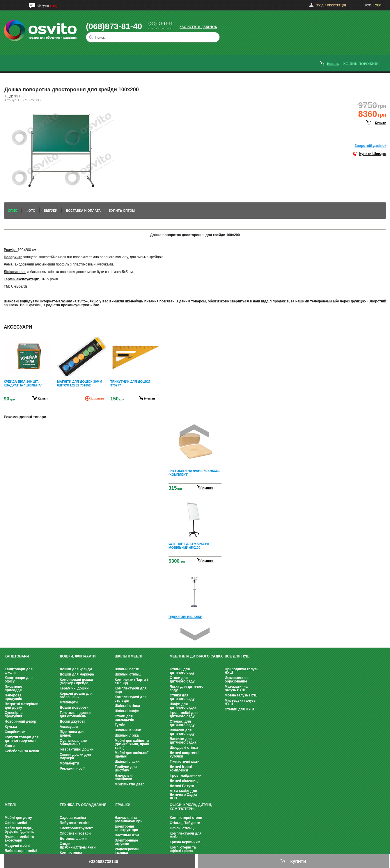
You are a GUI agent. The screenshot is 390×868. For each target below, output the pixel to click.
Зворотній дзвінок (198, 27)
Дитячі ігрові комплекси (181, 769)
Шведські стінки (184, 748)
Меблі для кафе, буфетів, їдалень (19, 830)
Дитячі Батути (182, 786)
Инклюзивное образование (237, 680)
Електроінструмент (76, 828)
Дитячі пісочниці (184, 781)
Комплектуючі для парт (131, 690)
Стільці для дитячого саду (182, 671)
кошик (333, 64)
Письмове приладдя (13, 688)
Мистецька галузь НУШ (240, 702)
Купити (208, 488)
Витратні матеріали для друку (22, 706)
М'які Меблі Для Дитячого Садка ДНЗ (183, 795)
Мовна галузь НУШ (241, 695)
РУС (368, 5)
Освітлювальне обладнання (73, 742)
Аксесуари (69, 727)
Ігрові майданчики (186, 776)
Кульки (11, 727)
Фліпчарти (69, 702)
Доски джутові (72, 721)
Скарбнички (15, 732)
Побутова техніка (75, 823)
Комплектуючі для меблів (186, 835)
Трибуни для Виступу (126, 769)
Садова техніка (73, 818)
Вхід (320, 5)
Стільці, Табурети (185, 823)
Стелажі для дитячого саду (182, 723)
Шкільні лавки (127, 762)
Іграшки (123, 805)
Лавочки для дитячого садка (183, 741)
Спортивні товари (75, 833)
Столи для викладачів (124, 718)
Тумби (120, 725)
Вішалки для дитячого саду (182, 732)
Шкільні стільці (128, 674)
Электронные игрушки (126, 842)
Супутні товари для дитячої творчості (22, 739)
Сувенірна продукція (14, 714)
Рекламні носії (72, 769)
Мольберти (69, 763)
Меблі (10, 805)
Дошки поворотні (75, 707)
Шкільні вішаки (128, 730)
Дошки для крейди (76, 669)
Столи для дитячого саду (182, 680)
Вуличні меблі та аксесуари (19, 839)
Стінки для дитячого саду (182, 697)
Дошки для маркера (77, 674)
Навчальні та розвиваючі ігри (129, 819)
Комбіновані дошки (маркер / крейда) (76, 681)
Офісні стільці (182, 828)
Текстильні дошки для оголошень (75, 714)
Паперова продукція (13, 697)
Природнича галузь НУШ (242, 671)
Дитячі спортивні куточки (185, 755)
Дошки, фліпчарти (78, 656)
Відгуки (43, 6)
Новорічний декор (20, 721)
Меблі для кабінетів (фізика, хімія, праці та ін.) (132, 744)
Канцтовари (17, 656)
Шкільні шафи (127, 711)
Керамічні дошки (74, 688)
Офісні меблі (16, 823)
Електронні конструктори (126, 828)
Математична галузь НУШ (236, 688)
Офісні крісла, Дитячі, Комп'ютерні (191, 807)
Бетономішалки (73, 839)
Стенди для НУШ (239, 709)
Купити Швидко (373, 154)
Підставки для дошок (72, 734)
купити (381, 123)
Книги (10, 746)
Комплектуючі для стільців (131, 699)
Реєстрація (336, 5)
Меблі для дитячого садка (196, 656)
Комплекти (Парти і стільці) (131, 681)
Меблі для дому (18, 818)
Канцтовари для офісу (19, 680)
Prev (194, 431)
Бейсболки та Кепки (22, 751)
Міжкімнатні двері (130, 784)
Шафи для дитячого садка (183, 706)
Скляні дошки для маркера (75, 756)
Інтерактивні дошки (77, 749)
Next (195, 634)
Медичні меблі (17, 846)
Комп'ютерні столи (186, 818)
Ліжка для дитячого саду (187, 688)
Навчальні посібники (124, 777)
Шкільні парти (127, 669)
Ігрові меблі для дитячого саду (184, 714)
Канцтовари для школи (19, 671)
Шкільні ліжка (127, 735)
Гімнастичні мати (185, 762)
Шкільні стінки (127, 706)
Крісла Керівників (185, 842)
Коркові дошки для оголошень (76, 695)
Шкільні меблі (128, 656)
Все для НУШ (237, 656)
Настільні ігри (127, 835)
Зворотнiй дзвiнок (370, 146)
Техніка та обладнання (83, 805)
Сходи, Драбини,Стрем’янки (78, 846)
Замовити (97, 398)
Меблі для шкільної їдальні (132, 755)
